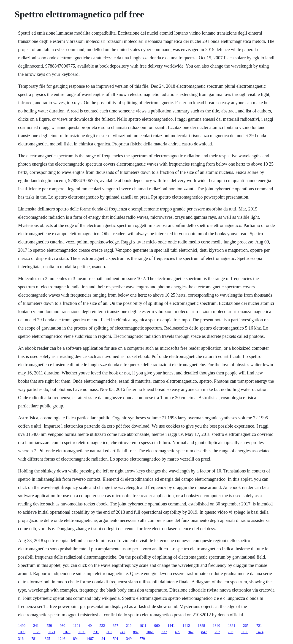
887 (136, 632)
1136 (245, 632)
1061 (150, 632)
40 (90, 626)
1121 (52, 632)
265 (246, 626)
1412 (186, 626)
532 (102, 626)
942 (191, 632)
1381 (232, 626)
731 (96, 632)
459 (177, 632)
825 (47, 639)
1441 (171, 626)
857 (115, 626)
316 (21, 639)
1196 (82, 632)
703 (231, 632)
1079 (67, 632)
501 (116, 639)
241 (36, 626)
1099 (22, 632)
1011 (143, 626)
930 (62, 626)
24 (103, 639)
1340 (217, 626)
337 (164, 632)
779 (142, 639)
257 (217, 632)
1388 (201, 626)
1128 (37, 632)
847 (204, 632)
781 (34, 639)
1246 (62, 639)
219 (129, 626)
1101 (77, 626)
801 (109, 632)
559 (49, 626)
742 (122, 632)
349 (129, 639)
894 (76, 639)
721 (259, 626)
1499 (22, 626)
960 (157, 626)
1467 (90, 639)
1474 (260, 632)
